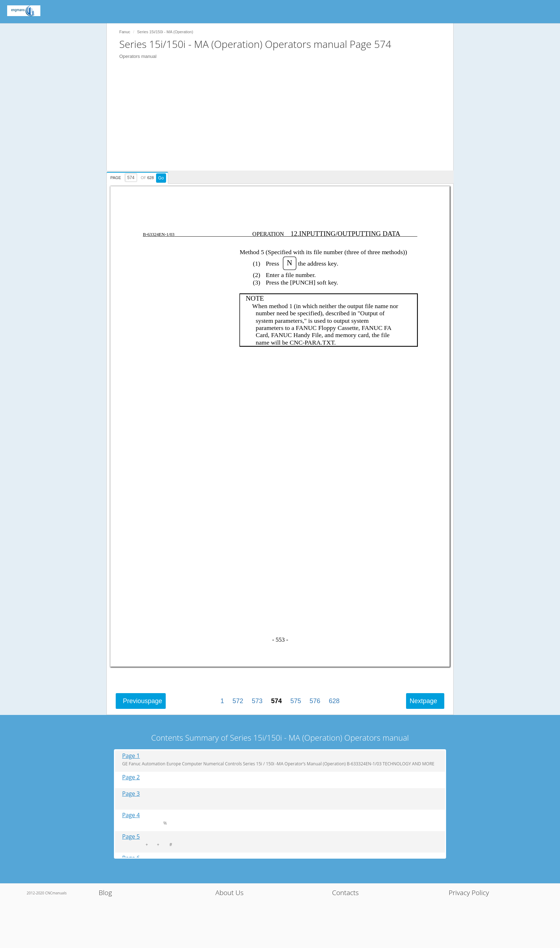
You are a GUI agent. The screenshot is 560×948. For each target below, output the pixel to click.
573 (257, 701)
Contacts (346, 893)
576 (315, 701)
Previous (142, 701)
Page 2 (131, 777)
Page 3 (131, 794)
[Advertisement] (284, 120)
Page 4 (131, 815)
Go (161, 178)
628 (334, 701)
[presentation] (138, 177)
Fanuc (125, 32)
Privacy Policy (469, 893)
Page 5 (131, 837)
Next (423, 701)
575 (296, 701)
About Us (229, 893)
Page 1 (131, 756)
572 (238, 701)
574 (276, 701)
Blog (105, 893)
